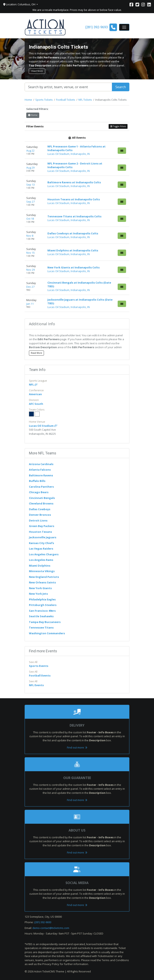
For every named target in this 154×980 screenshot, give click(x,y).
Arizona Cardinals (41, 464)
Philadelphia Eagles (42, 599)
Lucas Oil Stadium (43, 426)
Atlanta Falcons (40, 470)
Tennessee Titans (41, 627)
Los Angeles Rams (41, 560)
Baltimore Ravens (41, 475)
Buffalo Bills (37, 481)
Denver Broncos (40, 515)
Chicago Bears (39, 492)
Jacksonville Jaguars (43, 537)
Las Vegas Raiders (41, 549)
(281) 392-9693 (43, 922)
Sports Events (39, 666)
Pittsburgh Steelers (43, 605)
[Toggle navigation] (124, 27)
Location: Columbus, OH (20, 4)
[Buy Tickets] (122, 151)
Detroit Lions (38, 520)
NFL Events (36, 685)
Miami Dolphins (40, 566)
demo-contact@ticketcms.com (51, 928)
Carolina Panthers (41, 487)
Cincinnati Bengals (42, 498)
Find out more (77, 747)
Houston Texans (40, 532)
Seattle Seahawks (41, 616)
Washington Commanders (47, 633)
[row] (77, 150)
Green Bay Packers (42, 526)
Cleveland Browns (41, 503)
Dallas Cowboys (40, 509)
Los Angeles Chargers (44, 554)
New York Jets (38, 594)
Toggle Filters (118, 126)
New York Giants (40, 588)
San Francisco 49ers (42, 611)
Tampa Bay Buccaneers (45, 622)
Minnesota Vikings (42, 571)
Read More (37, 71)
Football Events (40, 675)
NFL (33, 384)
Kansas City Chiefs (41, 543)
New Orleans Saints (42, 582)
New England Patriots (44, 577)
